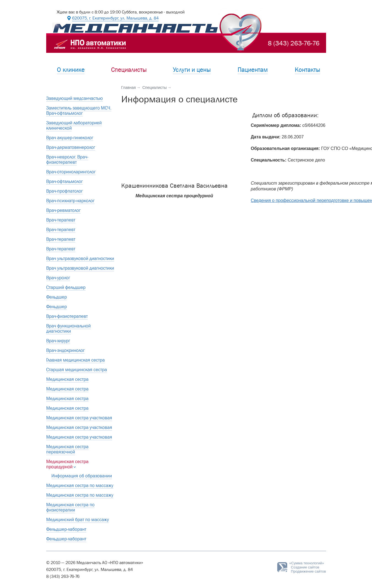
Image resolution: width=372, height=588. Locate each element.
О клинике (71, 70)
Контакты (308, 70)
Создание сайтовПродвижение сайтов (308, 567)
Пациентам (253, 70)
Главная (129, 87)
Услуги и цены (192, 70)
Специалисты (129, 70)
